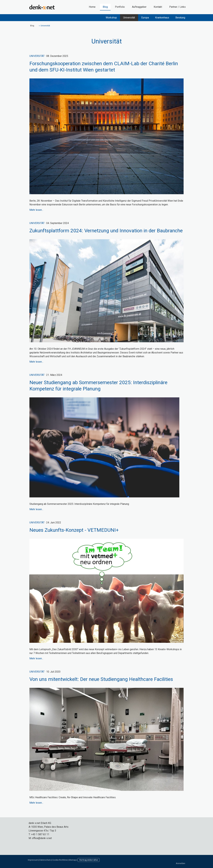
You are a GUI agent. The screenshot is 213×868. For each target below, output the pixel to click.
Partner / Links (177, 7)
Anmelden (181, 863)
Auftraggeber (139, 7)
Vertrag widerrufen (89, 860)
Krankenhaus (162, 18)
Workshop (111, 18)
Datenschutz (45, 860)
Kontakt (158, 7)
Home (92, 7)
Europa (145, 18)
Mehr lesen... (36, 210)
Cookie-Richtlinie (60, 860)
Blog (105, 7)
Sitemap (72, 860)
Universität (129, 18)
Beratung (180, 18)
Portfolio (120, 7)
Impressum (33, 860)
